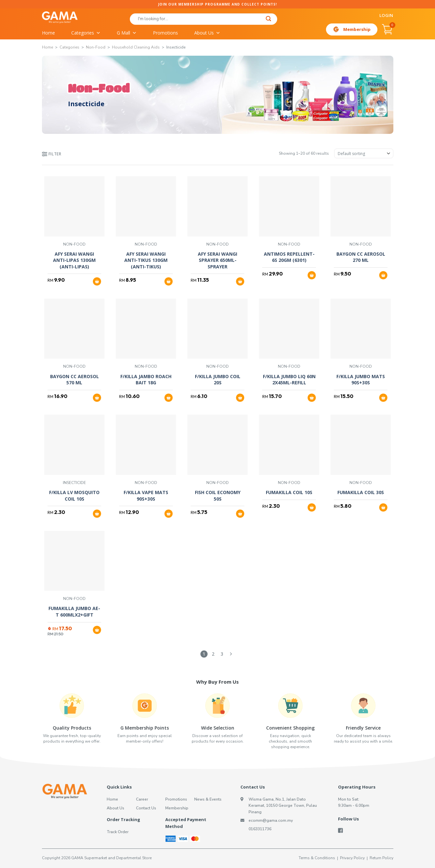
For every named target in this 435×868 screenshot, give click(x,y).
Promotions (165, 33)
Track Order (118, 832)
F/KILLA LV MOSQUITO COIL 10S (74, 496)
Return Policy (381, 858)
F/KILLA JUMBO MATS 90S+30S (361, 380)
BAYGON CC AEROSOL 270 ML (361, 257)
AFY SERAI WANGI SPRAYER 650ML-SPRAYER (217, 260)
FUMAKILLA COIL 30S (361, 492)
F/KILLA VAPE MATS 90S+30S (146, 496)
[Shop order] (364, 153)
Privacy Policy (352, 858)
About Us (207, 33)
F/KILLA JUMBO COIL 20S (218, 380)
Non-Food (96, 47)
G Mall (127, 33)
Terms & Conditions (317, 858)
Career (142, 799)
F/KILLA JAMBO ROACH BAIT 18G (146, 380)
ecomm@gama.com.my (271, 820)
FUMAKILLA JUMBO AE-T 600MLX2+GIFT (74, 612)
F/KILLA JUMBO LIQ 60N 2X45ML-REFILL (289, 380)
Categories (86, 33)
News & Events (208, 799)
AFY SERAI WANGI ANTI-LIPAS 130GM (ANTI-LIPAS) (74, 260)
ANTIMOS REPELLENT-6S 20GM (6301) (289, 257)
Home (48, 33)
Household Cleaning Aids (136, 47)
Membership (357, 29)
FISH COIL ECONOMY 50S (218, 496)
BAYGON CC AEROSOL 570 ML (75, 380)
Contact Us (146, 808)
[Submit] (269, 19)
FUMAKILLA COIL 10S (289, 492)
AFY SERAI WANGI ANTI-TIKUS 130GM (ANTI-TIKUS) (146, 260)
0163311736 (260, 829)
